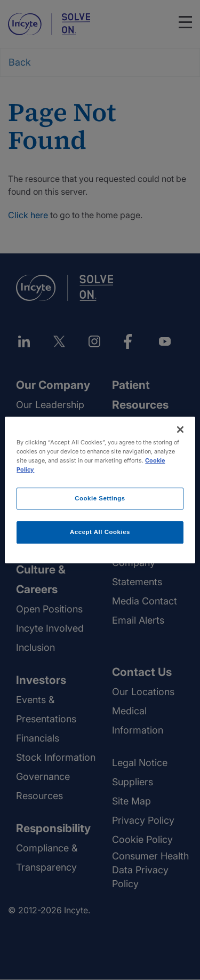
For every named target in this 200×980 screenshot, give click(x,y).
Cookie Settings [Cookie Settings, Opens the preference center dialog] (100, 498)
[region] (100, 490)
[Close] (180, 429)
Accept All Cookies (100, 532)
